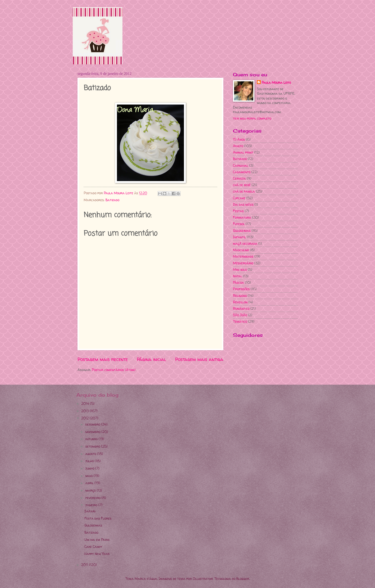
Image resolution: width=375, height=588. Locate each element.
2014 (86, 403)
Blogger (243, 579)
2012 (85, 418)
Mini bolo (240, 269)
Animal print (243, 152)
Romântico (241, 308)
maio (89, 476)
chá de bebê (242, 185)
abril (90, 483)
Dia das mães (243, 204)
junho (90, 468)
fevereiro (93, 498)
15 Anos (239, 139)
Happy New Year (97, 554)
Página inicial (152, 359)
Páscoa (238, 282)
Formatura (242, 217)
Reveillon (240, 302)
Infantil (239, 237)
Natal (237, 276)
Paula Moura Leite (276, 82)
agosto (91, 454)
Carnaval (241, 165)
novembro (93, 432)
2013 (85, 411)
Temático (240, 321)
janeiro (92, 505)
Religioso (240, 296)
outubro (92, 439)
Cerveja (239, 178)
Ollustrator (203, 579)
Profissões (241, 289)
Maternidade (243, 256)
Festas (238, 211)
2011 (85, 565)
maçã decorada (245, 243)
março (91, 490)
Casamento (242, 172)
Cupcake (239, 198)
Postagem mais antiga (199, 359)
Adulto (238, 146)
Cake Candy (93, 546)
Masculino (241, 250)
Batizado (112, 200)
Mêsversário (243, 263)
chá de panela (244, 191)
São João (240, 315)
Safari (90, 511)
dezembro (93, 424)
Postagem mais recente (103, 359)
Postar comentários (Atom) (114, 370)
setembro (93, 446)
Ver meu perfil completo (252, 118)
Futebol (239, 224)
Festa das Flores (98, 518)
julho (90, 461)
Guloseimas (242, 230)
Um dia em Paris (97, 540)
